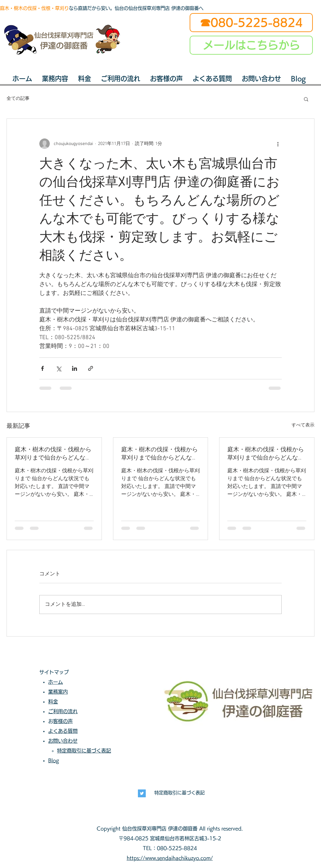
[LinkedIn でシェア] (75, 368)
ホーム (56, 682)
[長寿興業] (142, 793)
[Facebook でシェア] (42, 368)
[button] (306, 99)
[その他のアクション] (278, 144)
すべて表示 (303, 425)
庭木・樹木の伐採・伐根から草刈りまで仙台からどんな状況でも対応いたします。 (53, 454)
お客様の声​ (63, 721)
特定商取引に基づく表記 (179, 793)
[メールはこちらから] (251, 45)
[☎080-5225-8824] (251, 23)
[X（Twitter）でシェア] (58, 368)
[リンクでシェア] (91, 368)
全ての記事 (18, 99)
